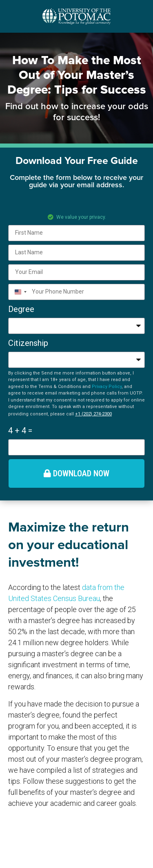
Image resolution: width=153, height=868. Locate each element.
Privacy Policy (107, 387)
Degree (21, 309)
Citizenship (28, 343)
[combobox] (19, 292)
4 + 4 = (20, 431)
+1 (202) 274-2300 (93, 414)
